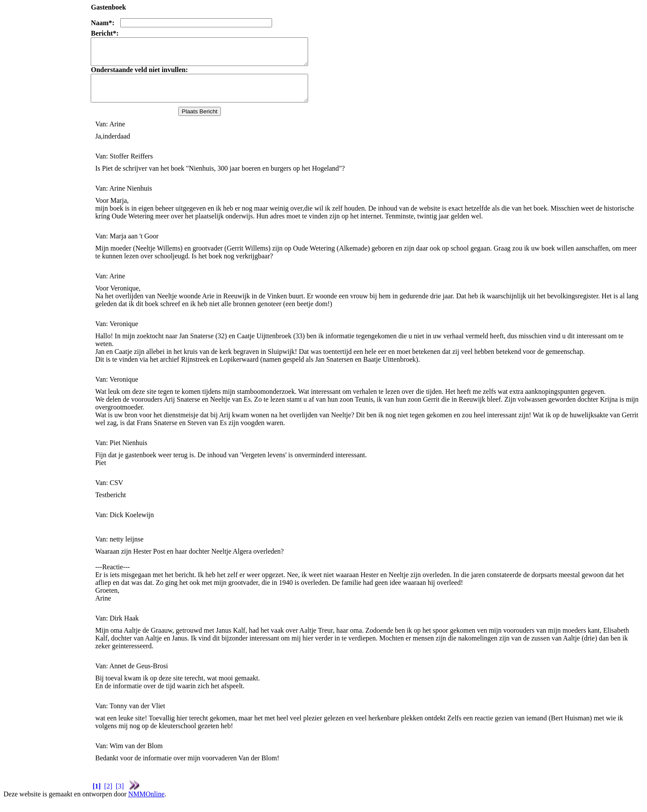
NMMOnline (146, 804)
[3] (120, 797)
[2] (108, 797)
